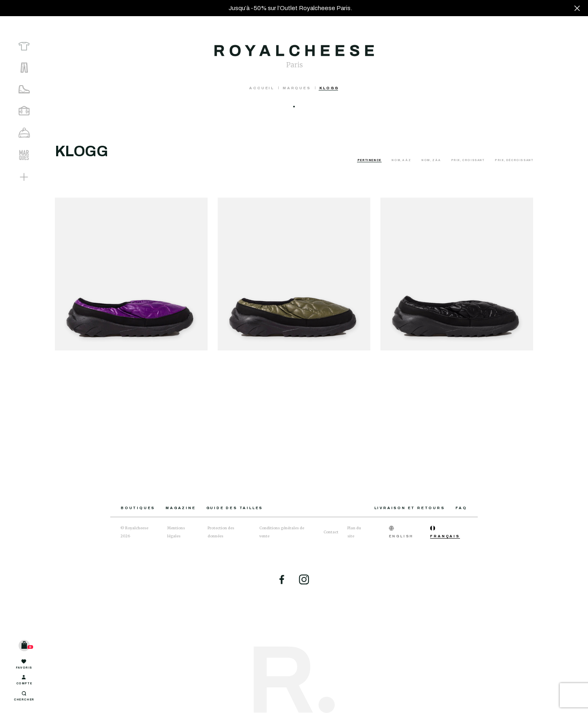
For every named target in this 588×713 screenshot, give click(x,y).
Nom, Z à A (431, 160)
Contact (331, 532)
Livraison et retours (410, 508)
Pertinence (370, 160)
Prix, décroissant (514, 160)
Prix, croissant (468, 160)
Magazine (181, 508)
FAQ (461, 508)
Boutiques (138, 508)
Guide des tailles (235, 508)
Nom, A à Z (401, 160)
